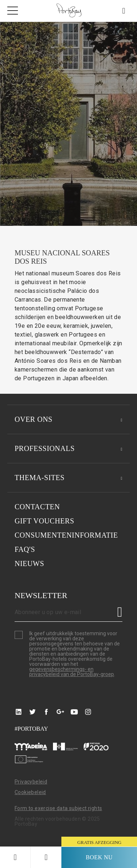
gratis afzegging (100, 842)
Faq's (25, 549)
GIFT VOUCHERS (44, 521)
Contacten (37, 507)
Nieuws (29, 563)
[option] (68, 124)
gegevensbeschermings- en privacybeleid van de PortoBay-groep (72, 672)
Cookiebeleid (30, 792)
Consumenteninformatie (66, 535)
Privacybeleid (31, 782)
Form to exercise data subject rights (58, 808)
